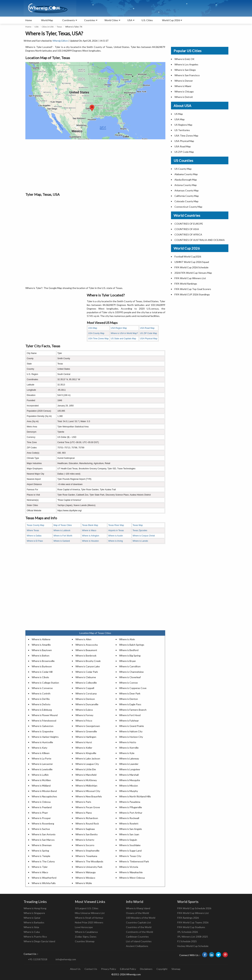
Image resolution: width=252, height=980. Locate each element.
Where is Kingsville (86, 753)
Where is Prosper (41, 818)
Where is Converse (42, 688)
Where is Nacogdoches (44, 796)
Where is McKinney (86, 780)
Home (29, 20)
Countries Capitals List (139, 922)
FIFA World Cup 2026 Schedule (191, 267)
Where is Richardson (87, 818)
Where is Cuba (32, 932)
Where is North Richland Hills (135, 796)
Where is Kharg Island (138, 908)
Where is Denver (184, 81)
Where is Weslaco (85, 878)
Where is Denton (129, 699)
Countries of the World (139, 927)
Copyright (162, 969)
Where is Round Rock (87, 823)
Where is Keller (84, 748)
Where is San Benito (87, 834)
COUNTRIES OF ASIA (187, 229)
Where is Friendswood (44, 721)
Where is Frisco (84, 721)
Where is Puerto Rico (35, 937)
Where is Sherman (42, 845)
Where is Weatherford (44, 878)
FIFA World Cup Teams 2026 (193, 922)
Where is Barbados (34, 922)
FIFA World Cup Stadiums (191, 927)
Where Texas (33, 530)
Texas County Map (35, 525)
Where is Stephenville (87, 851)
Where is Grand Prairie (132, 726)
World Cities (111, 20)
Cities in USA (48, 27)
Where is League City (87, 764)
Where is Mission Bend (44, 791)
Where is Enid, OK (184, 59)
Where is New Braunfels (89, 796)
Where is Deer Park (130, 693)
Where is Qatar (32, 918)
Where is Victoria (129, 867)
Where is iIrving (116, 541)
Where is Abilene (41, 639)
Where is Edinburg (42, 710)
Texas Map (138, 525)
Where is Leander (129, 764)
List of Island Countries (139, 941)
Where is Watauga (85, 872)
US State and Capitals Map (123, 339)
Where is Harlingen (86, 737)
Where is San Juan (129, 834)
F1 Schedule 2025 (187, 941)
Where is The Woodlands (89, 861)
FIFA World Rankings (186, 284)
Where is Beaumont (86, 650)
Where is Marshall (129, 775)
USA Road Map (147, 328)
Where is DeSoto (41, 704)
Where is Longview (130, 769)
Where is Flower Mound (45, 715)
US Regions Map (183, 125)
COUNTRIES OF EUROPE (189, 224)
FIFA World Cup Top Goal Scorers (193, 289)
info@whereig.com (66, 959)
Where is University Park (89, 867)
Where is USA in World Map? (124, 333)
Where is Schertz (85, 840)
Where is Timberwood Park (134, 861)
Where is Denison (85, 699)
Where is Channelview (131, 672)
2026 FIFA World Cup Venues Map (193, 273)
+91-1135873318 (38, 959)
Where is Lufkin (40, 775)
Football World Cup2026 (188, 256)
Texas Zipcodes (140, 530)
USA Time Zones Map (98, 339)
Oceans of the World (137, 913)
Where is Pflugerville (131, 807)
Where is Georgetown (88, 726)
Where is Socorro (85, 845)
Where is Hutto (128, 742)
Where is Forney (84, 715)
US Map (179, 114)
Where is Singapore (34, 913)
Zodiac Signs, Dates (86, 937)
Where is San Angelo (131, 829)
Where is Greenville (86, 731)
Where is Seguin (128, 840)
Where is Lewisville (42, 769)
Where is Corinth (41, 693)
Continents (69, 20)
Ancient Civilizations (137, 946)
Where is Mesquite (130, 780)
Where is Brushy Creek (88, 661)
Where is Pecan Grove (88, 807)
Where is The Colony (43, 861)
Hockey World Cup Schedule (193, 946)
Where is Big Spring (130, 656)
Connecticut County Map (188, 207)
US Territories (182, 130)
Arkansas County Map (187, 190)
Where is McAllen (41, 780)
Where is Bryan (127, 661)
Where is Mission (129, 786)
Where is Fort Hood (130, 715)
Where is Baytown (42, 650)
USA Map (93, 328)
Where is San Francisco (187, 75)
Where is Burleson (42, 666)
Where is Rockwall (129, 818)
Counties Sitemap (85, 941)
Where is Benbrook (86, 656)
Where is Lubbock (62, 530)
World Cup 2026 (171, 20)
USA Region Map (119, 328)
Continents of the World (139, 932)
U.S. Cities (147, 20)
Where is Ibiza (31, 927)
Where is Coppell (85, 688)
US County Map (183, 169)
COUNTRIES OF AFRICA (188, 234)
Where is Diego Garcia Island (39, 941)
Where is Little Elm (86, 769)
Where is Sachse (41, 829)
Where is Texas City (130, 856)
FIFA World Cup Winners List (190, 278)
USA (36, 27)
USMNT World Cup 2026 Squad (192, 262)
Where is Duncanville (87, 704)
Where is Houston (90, 541)
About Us (75, 969)
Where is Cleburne (86, 677)
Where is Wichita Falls (44, 883)
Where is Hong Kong (35, 908)
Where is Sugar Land (130, 851)
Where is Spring (40, 851)
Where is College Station (45, 683)
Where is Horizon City (131, 737)
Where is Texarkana (86, 856)
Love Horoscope (84, 927)
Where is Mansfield (86, 775)
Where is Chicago (184, 91)
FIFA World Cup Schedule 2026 (194, 908)
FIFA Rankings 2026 (188, 918)
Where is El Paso (35, 541)
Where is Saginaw (85, 829)
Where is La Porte (41, 758)
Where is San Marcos (43, 840)
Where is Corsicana (86, 693)
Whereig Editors (60, 41)
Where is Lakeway (129, 758)
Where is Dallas (34, 536)
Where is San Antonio (44, 834)
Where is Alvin (127, 639)
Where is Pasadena (130, 802)
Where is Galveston (43, 726)
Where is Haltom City (131, 731)
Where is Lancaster (42, 764)
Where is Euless (84, 710)
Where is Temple (41, 856)
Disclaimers (146, 969)
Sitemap (176, 969)
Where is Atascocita (87, 645)
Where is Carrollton (130, 666)
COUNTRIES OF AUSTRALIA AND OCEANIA (200, 240)
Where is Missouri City (88, 791)
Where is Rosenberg (43, 823)
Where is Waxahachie (131, 872)
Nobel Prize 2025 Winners (89, 922)
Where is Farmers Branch (133, 710)
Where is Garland (62, 541)
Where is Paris (83, 802)
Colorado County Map (186, 201)
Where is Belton (41, 656)
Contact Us (91, 969)
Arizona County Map (186, 185)
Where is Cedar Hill (42, 672)
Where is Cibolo (40, 677)
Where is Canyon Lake (88, 666)
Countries (90, 20)
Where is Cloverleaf (130, 677)
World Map (47, 20)
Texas (59, 27)
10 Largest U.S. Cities (87, 908)
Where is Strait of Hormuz (89, 918)
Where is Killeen (41, 753)
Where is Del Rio (41, 699)
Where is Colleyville (86, 683)
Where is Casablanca (86, 932)
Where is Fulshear (129, 721)
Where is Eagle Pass (130, 704)
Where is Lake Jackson (88, 758)
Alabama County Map (186, 174)
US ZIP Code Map (148, 333)
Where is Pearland (42, 807)
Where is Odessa (41, 802)
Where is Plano (84, 813)
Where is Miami (183, 86)
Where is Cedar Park (87, 672)
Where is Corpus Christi (144, 536)
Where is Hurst (84, 742)
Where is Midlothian (86, 786)
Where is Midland (41, 786)
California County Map (187, 196)
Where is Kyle (127, 753)
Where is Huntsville (42, 742)
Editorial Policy (128, 969)
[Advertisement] (95, 166)
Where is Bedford (129, 650)
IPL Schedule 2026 (188, 932)
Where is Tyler (40, 867)
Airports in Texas (116, 530)
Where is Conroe (128, 683)
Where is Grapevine (43, 731)
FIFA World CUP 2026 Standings (192, 294)
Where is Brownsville (43, 661)
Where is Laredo (140, 541)
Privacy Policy (109, 969)
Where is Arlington (91, 536)
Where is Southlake (130, 845)
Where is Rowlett (129, 823)
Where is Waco (89, 530)
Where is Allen (83, 639)
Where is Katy (39, 748)
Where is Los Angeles (186, 64)
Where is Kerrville (129, 748)
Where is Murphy (129, 791)
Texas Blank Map (90, 525)
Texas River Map (116, 525)
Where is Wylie (84, 883)
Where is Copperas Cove (133, 688)
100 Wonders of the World (141, 918)
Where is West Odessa (132, 878)
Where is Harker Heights (45, 737)
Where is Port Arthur (131, 813)
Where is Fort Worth (63, 536)
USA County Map (96, 333)
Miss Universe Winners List (90, 913)
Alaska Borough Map (186, 180)
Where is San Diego (185, 70)
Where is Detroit (184, 97)
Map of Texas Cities (63, 525)
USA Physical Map (149, 339)
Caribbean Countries (137, 937)
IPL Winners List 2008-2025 (193, 937)
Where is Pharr (40, 813)
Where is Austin (116, 536)
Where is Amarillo (41, 645)
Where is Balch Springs (132, 645)
